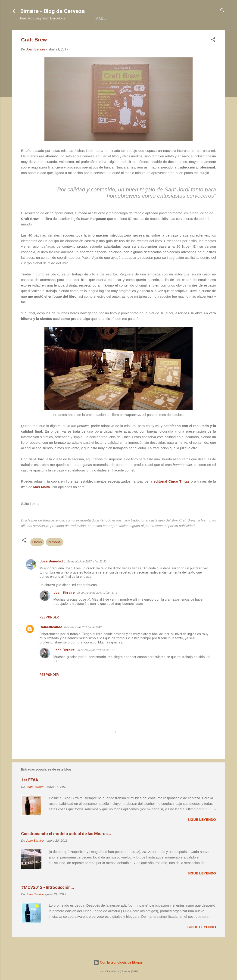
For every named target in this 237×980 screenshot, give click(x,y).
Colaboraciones (117, 33)
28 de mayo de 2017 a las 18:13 (97, 665)
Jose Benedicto (53, 577)
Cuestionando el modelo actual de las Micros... (66, 849)
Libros (86, 33)
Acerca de (62, 33)
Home (38, 33)
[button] (213, 55)
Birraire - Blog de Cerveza (52, 11)
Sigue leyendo (202, 835)
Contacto (173, 33)
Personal (55, 557)
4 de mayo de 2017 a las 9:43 (83, 642)
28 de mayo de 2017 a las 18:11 (97, 608)
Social (148, 33)
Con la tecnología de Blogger (119, 962)
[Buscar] (222, 11)
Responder (49, 633)
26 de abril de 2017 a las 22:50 (87, 577)
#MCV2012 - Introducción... (48, 903)
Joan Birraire (64, 608)
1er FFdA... (31, 795)
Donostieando (51, 642)
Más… (196, 33)
